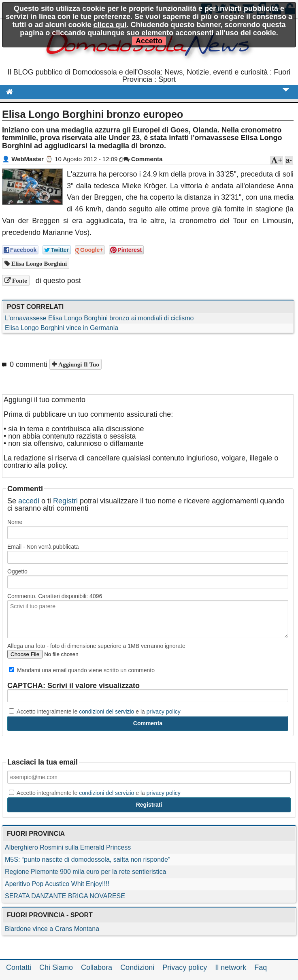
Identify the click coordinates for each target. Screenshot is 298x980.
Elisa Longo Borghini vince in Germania (62, 328)
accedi (29, 501)
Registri (65, 501)
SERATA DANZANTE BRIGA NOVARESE (65, 896)
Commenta (143, 159)
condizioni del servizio (106, 712)
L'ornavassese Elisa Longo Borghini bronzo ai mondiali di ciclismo (99, 318)
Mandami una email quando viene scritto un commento (82, 670)
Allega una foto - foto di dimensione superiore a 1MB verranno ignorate (96, 646)
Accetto (149, 41)
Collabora (97, 967)
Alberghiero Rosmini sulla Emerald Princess (68, 847)
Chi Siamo (56, 967)
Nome (15, 522)
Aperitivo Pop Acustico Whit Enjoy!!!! (57, 884)
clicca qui (110, 25)
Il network (231, 967)
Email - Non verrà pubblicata (43, 547)
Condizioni (137, 967)
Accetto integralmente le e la (95, 712)
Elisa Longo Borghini (38, 263)
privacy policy (164, 712)
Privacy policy (185, 967)
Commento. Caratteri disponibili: (55, 596)
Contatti (19, 967)
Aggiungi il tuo (78, 364)
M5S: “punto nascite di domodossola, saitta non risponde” (87, 860)
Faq (261, 967)
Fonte (19, 280)
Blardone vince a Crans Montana (52, 929)
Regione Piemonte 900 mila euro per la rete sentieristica (85, 872)
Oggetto (17, 571)
